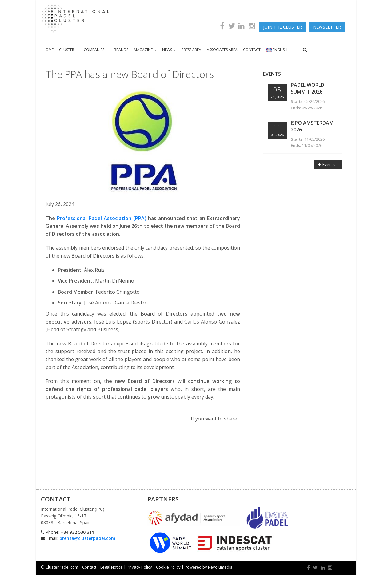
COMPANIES (96, 50)
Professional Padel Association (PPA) (102, 218)
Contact (89, 567)
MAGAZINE (145, 50)
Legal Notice (112, 567)
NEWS (169, 50)
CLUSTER (69, 50)
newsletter (327, 27)
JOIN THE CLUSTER (282, 27)
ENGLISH (279, 50)
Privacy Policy (139, 567)
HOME (48, 50)
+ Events (327, 165)
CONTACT (252, 50)
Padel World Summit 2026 (308, 88)
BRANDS (121, 50)
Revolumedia (220, 567)
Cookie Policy (168, 567)
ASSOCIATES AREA (222, 50)
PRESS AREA (191, 50)
